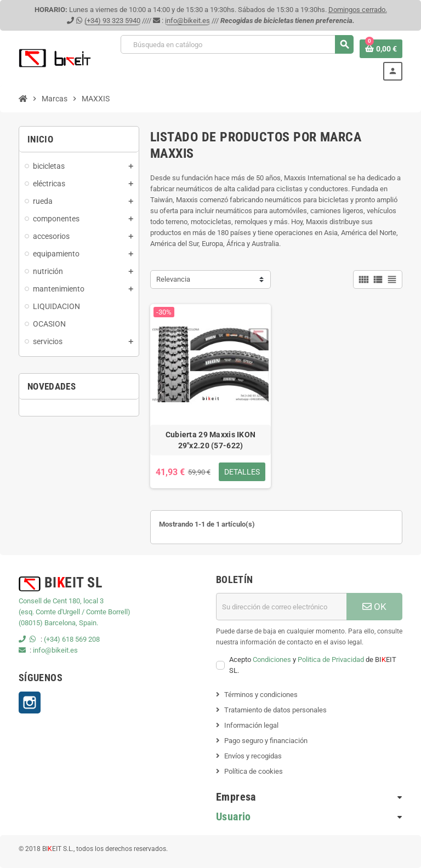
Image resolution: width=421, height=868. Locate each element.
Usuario (234, 817)
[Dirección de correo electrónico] (281, 607)
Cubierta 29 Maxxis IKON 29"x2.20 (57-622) (210, 440)
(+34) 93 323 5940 (112, 21)
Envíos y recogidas (253, 756)
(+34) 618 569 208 (72, 639)
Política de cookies (254, 771)
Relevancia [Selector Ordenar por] (173, 279)
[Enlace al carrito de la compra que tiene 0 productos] (381, 49)
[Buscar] (237, 44)
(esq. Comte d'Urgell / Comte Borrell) (75, 612)
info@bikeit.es (187, 21)
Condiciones (272, 659)
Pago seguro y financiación (266, 741)
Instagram (30, 703)
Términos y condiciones (261, 695)
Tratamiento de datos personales (275, 710)
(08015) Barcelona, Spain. (58, 623)
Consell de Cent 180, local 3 (61, 601)
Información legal (251, 725)
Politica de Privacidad (331, 659)
